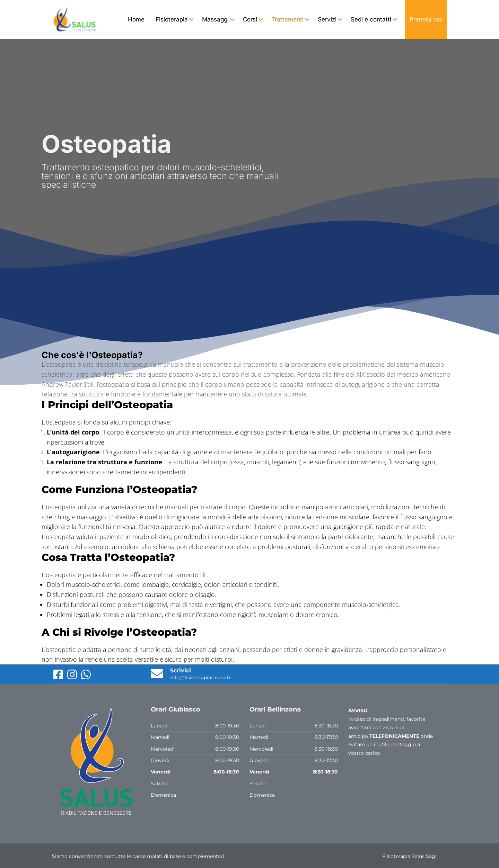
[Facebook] (59, 677)
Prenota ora (426, 19)
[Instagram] (73, 677)
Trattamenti (287, 19)
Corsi (250, 19)
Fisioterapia (172, 19)
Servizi (327, 19)
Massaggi (215, 19)
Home (136, 19)
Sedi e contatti (371, 19)
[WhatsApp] (86, 677)
